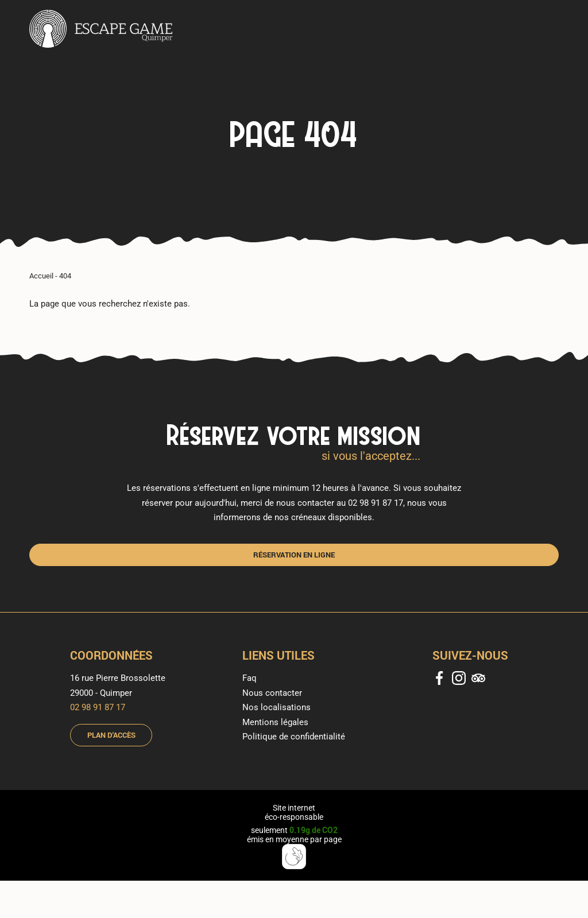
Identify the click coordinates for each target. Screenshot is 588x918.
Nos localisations (276, 707)
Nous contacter (272, 693)
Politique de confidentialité (294, 737)
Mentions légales (275, 722)
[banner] (101, 30)
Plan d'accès (111, 735)
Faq (249, 678)
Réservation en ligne (294, 555)
